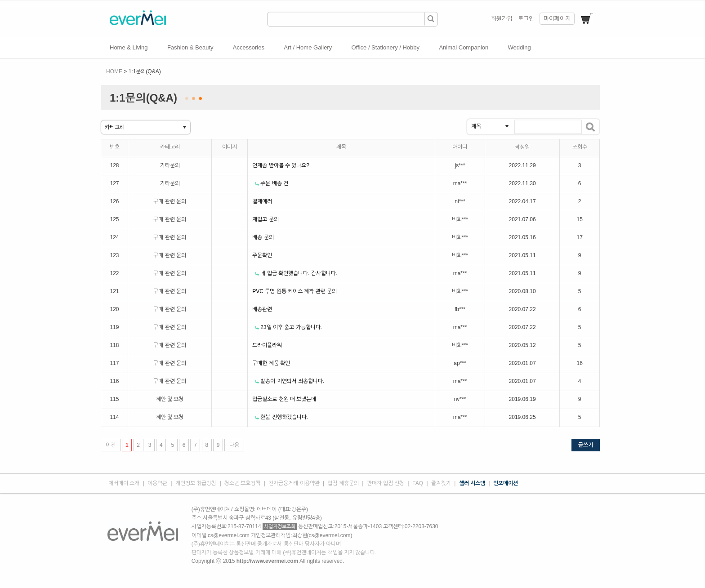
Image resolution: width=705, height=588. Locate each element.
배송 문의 (263, 237)
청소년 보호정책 (242, 483)
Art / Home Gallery (308, 47)
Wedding (520, 47)
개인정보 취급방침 (196, 483)
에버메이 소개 (124, 483)
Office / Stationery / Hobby (386, 47)
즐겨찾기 (441, 483)
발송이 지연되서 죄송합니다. (292, 381)
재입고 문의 (265, 219)
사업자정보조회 (280, 526)
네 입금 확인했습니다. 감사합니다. (299, 273)
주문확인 (262, 255)
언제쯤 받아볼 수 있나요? (281, 165)
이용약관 (157, 483)
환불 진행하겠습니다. (284, 417)
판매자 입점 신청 (386, 483)
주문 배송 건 (274, 183)
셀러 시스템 (472, 483)
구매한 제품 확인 (271, 363)
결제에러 (262, 201)
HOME (114, 71)
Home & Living (129, 47)
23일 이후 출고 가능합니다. (291, 327)
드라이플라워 (267, 345)
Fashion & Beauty (190, 47)
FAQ (418, 483)
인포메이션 (506, 483)
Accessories (249, 47)
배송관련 (262, 309)
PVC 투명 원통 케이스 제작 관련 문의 (294, 291)
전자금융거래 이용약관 (294, 483)
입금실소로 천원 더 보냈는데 (284, 399)
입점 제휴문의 (343, 483)
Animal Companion (464, 47)
